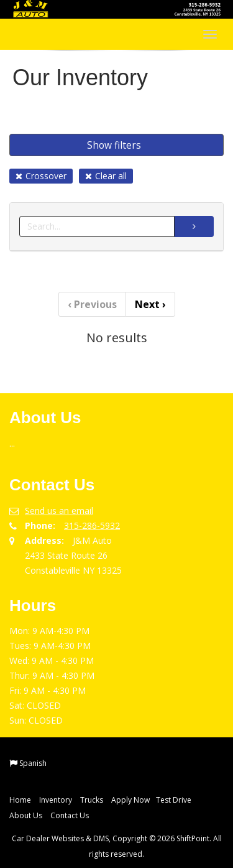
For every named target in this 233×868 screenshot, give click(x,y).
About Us (26, 815)
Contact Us (70, 815)
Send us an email (59, 511)
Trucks (92, 800)
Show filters (114, 145)
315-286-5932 (92, 525)
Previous (92, 304)
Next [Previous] (150, 304)
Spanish (33, 763)
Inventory (56, 800)
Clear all (106, 176)
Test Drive (174, 800)
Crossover (41, 176)
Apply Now (130, 800)
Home (20, 800)
